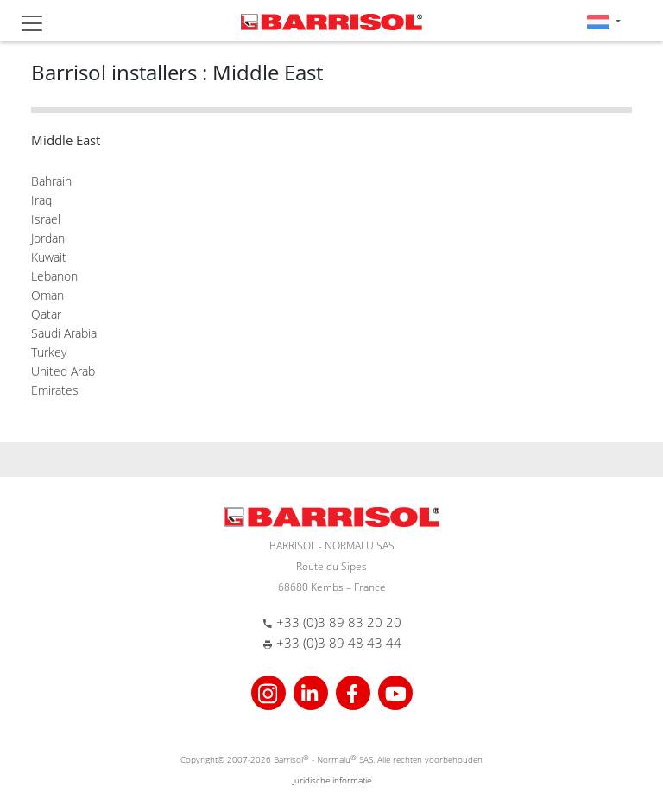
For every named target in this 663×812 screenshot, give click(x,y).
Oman (47, 295)
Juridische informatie (332, 780)
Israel (46, 219)
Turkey (49, 352)
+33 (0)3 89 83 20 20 (339, 622)
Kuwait (49, 257)
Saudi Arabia (64, 333)
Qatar (46, 314)
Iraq (41, 200)
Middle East (66, 140)
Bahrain (51, 181)
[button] (604, 21)
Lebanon (54, 276)
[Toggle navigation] (32, 23)
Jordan (48, 238)
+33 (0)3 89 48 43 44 (339, 643)
